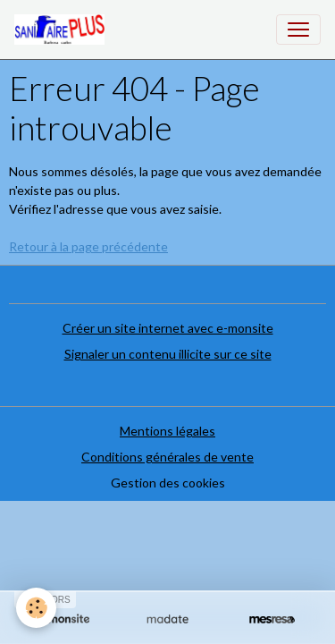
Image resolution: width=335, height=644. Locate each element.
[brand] (63, 30)
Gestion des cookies (168, 483)
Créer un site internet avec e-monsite (168, 328)
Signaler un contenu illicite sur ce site (168, 354)
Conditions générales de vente (167, 457)
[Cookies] (36, 608)
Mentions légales (167, 431)
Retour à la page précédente (88, 246)
